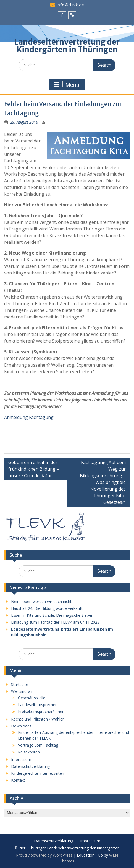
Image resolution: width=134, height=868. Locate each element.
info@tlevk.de (70, 5)
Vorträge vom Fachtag (38, 745)
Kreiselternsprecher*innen (41, 712)
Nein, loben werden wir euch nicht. (42, 601)
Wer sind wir (22, 691)
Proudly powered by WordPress (44, 855)
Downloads (21, 726)
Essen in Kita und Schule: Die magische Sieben (52, 615)
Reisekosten (29, 752)
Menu (66, 85)
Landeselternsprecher (37, 705)
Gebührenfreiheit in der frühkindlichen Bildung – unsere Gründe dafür (34, 469)
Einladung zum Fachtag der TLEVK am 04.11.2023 (55, 622)
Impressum (21, 759)
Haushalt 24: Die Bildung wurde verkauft (47, 608)
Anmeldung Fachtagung (29, 417)
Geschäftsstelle (32, 698)
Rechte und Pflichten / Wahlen (38, 719)
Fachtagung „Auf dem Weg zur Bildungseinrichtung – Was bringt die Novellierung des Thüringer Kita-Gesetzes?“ (103, 482)
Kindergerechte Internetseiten (38, 773)
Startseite (20, 684)
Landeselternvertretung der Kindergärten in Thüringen (67, 46)
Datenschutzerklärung (31, 766)
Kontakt (18, 780)
